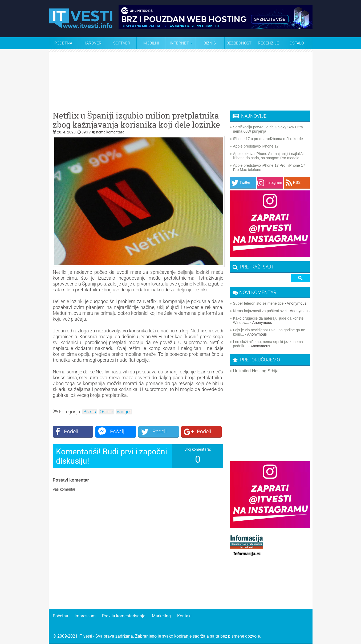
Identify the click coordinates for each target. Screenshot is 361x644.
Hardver (92, 43)
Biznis (210, 43)
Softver (122, 43)
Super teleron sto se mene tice (258, 303)
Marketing (161, 616)
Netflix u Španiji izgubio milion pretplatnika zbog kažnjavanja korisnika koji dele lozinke (136, 120)
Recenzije (268, 43)
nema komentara (110, 132)
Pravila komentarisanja (124, 616)
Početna (63, 43)
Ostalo (106, 412)
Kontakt (184, 616)
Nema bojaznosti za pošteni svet (260, 311)
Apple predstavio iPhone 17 (256, 146)
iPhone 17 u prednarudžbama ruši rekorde (268, 139)
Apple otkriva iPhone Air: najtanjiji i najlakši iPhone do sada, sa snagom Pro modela (268, 156)
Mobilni (151, 43)
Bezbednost (239, 43)
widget (124, 412)
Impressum (85, 616)
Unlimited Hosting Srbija (256, 371)
